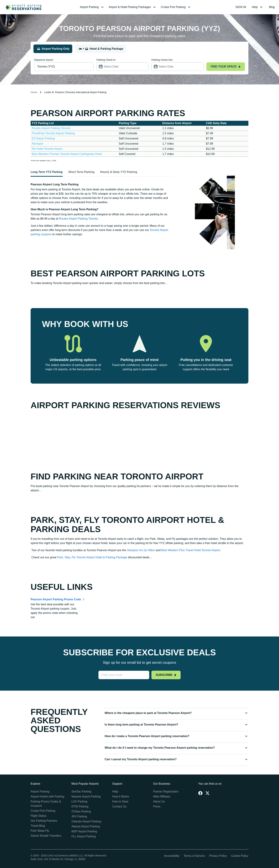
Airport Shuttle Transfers (46, 836)
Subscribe (166, 675)
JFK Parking (79, 816)
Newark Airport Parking (86, 796)
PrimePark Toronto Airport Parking (53, 133)
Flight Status (39, 816)
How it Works (121, 796)
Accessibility (172, 856)
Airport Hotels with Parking (47, 796)
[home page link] (22, 7)
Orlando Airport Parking (86, 821)
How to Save (120, 801)
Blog (272, 7)
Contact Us (119, 806)
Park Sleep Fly (40, 831)
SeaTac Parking (81, 792)
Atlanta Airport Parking (86, 826)
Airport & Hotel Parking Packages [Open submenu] (133, 7)
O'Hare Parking (81, 811)
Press (157, 806)
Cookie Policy (240, 856)
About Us (159, 801)
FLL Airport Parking (84, 836)
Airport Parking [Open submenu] (92, 7)
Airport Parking (40, 792)
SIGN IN (241, 7)
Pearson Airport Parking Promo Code (56, 599)
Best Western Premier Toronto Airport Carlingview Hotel (67, 154)
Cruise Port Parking (43, 811)
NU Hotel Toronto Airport (47, 149)
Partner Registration (166, 792)
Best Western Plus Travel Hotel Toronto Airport (191, 550)
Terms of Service (194, 856)
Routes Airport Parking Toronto (51, 128)
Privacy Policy (218, 856)
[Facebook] (200, 793)
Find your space (226, 67)
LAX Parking (79, 801)
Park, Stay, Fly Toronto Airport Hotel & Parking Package (92, 557)
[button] (92, 7)
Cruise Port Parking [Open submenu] (176, 7)
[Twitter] (207, 793)
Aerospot (37, 144)
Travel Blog (38, 826)
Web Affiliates (162, 796)
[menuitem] (92, 7)
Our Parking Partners (44, 821)
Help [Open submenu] (258, 7)
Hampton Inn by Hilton (141, 550)
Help (115, 792)
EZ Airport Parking (43, 138)
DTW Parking (80, 806)
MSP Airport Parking (84, 831)
